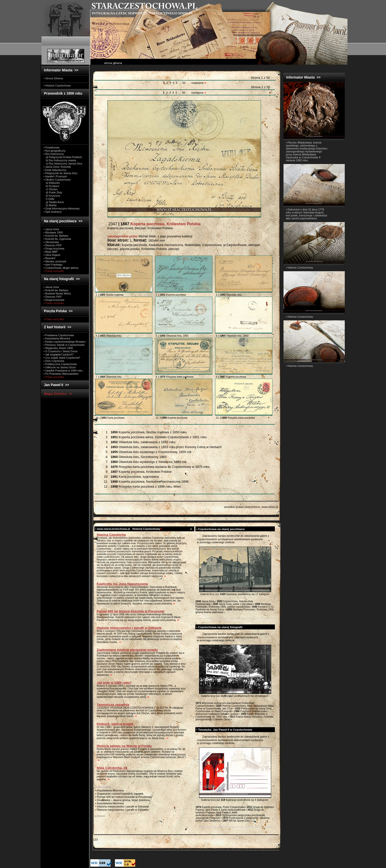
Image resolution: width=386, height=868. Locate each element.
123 (95, 839)
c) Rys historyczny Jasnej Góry (63, 164)
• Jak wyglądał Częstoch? (59, 354)
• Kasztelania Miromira (57, 338)
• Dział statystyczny (55, 170)
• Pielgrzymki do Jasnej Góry (61, 173)
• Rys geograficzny (55, 151)
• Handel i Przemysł (55, 176)
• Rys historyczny (54, 154)
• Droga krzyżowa (54, 248)
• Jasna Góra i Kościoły (57, 167)
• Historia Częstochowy (57, 85)
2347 (154, 224)
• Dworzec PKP (53, 245)
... (180, 83)
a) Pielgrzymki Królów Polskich (63, 157)
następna (199, 83)
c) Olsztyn (51, 189)
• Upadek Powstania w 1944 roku (63, 371)
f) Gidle (49, 199)
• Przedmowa (52, 147)
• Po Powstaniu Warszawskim (61, 374)
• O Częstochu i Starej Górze (61, 351)
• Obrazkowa (51, 242)
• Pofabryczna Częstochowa (60, 364)
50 (184, 83)
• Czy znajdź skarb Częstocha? (62, 358)
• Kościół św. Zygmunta (57, 239)
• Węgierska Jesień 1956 (58, 348)
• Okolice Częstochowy (57, 180)
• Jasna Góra (51, 229)
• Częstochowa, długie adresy (61, 268)
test (198, 536)
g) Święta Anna (54, 202)
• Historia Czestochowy (300, 268)
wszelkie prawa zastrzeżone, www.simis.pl (251, 507)
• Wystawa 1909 (53, 232)
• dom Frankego (53, 265)
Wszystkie (108, 427)
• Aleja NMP (51, 252)
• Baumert (50, 258)
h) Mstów (50, 205)
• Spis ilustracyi (53, 212)
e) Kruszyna (52, 196)
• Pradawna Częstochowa (59, 335)
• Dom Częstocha (54, 361)
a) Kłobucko (52, 183)
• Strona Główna (53, 78)
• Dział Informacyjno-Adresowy (62, 208)
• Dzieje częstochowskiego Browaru (65, 342)
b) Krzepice (51, 186)
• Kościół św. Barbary (56, 236)
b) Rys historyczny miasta (60, 160)
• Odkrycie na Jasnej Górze (60, 367)
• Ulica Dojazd (52, 255)
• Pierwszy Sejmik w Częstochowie (64, 345)
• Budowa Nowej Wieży (57, 293)
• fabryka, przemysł (55, 261)
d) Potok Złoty (53, 192)
